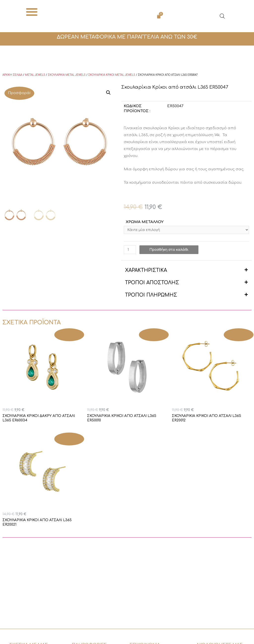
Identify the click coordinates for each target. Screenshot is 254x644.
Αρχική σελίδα (12, 75)
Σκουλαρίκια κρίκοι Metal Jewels (112, 75)
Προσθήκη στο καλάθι (172, 251)
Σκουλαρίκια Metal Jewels (67, 75)
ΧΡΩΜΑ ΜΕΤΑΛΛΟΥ (145, 222)
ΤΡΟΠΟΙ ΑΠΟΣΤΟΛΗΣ (152, 284)
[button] (32, 12)
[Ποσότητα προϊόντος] (130, 251)
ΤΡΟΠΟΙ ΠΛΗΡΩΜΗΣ (151, 296)
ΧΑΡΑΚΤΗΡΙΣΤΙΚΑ (146, 271)
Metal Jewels (35, 75)
